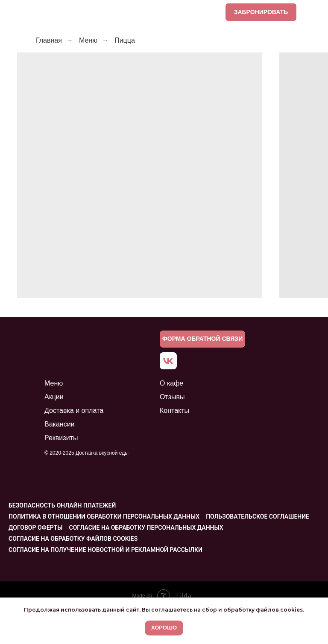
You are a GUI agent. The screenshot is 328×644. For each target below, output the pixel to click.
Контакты (174, 410)
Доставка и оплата (74, 410)
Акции (54, 397)
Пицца (125, 40)
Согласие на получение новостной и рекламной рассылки (105, 550)
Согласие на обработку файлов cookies (73, 539)
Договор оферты (36, 528)
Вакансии (60, 424)
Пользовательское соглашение (258, 516)
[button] (202, 339)
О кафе (171, 383)
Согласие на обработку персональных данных (146, 528)
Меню (88, 40)
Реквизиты (61, 438)
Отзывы (172, 397)
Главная (49, 40)
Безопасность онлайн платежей (62, 505)
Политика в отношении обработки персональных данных (104, 516)
